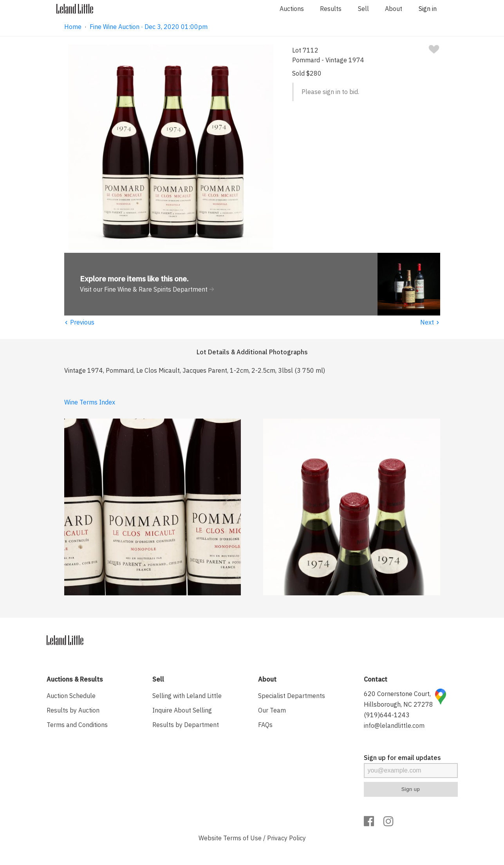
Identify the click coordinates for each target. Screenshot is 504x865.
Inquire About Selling (182, 710)
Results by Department (186, 725)
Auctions (292, 9)
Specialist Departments (292, 696)
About (394, 9)
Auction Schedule (71, 696)
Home (73, 27)
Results (331, 9)
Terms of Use (242, 838)
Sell (363, 9)
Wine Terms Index (90, 402)
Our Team (272, 710)
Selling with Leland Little (187, 696)
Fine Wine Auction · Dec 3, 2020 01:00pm (149, 27)
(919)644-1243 (387, 715)
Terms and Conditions (77, 725)
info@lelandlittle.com (394, 725)
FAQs (265, 725)
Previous (79, 322)
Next (430, 322)
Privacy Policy (286, 838)
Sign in (428, 9)
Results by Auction (73, 710)
